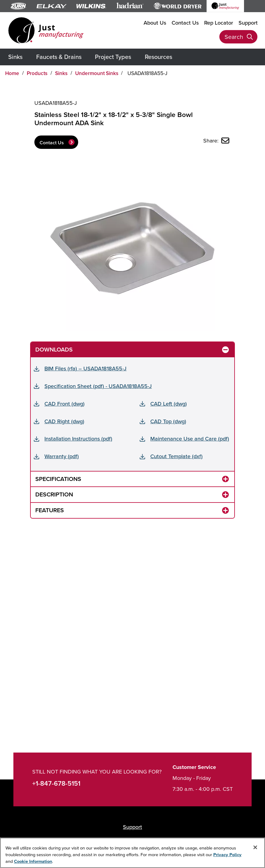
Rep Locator (219, 23)
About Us (155, 23)
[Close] (255, 847)
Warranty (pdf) (62, 456)
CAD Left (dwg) (169, 404)
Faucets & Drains (59, 57)
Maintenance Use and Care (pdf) (190, 439)
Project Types (113, 57)
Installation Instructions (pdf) (78, 439)
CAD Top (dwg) (168, 421)
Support (248, 23)
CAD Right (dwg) (64, 421)
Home (12, 73)
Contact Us (185, 23)
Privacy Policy (227, 854)
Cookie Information (33, 861)
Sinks (15, 57)
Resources (159, 57)
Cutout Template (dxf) (176, 456)
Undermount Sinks (97, 73)
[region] (132, 853)
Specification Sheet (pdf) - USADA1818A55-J (98, 386)
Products (37, 73)
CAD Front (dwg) (65, 404)
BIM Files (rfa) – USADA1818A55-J (85, 368)
